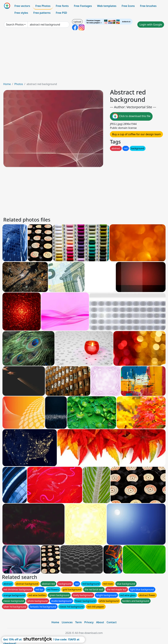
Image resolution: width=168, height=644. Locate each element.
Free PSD (61, 13)
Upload (77, 22)
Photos (19, 84)
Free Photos (43, 6)
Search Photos (15, 25)
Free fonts (62, 6)
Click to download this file (131, 116)
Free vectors (22, 6)
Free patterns (42, 13)
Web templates (107, 6)
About (100, 622)
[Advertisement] (84, 58)
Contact (112, 622)
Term (78, 622)
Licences (67, 622)
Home (7, 84)
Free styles (21, 13)
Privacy (89, 622)
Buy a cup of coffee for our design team (136, 134)
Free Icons (128, 6)
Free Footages (83, 6)
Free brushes (148, 6)
